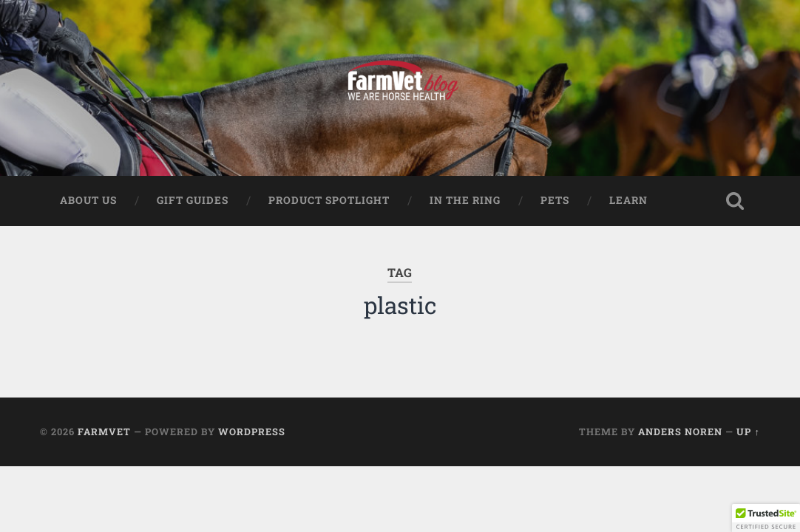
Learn (628, 200)
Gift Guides (193, 200)
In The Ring (465, 200)
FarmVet (104, 432)
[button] (766, 518)
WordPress (252, 432)
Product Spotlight (329, 200)
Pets (555, 200)
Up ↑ (748, 432)
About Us (88, 200)
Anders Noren (680, 432)
